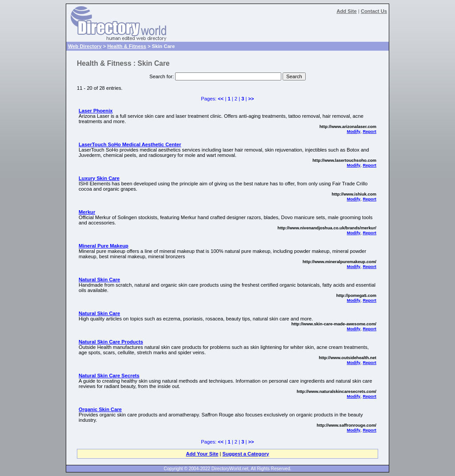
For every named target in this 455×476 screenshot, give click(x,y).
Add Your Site (202, 454)
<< (221, 99)
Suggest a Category (245, 454)
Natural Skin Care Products (111, 342)
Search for (161, 76)
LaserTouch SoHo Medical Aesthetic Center (130, 144)
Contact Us (374, 11)
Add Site (346, 11)
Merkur (87, 212)
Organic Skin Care (100, 409)
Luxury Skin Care (99, 178)
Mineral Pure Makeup (104, 246)
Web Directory (85, 46)
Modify (353, 131)
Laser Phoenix (96, 111)
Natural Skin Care (99, 280)
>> (251, 99)
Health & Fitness (127, 46)
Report (369, 131)
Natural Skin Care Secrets (109, 376)
